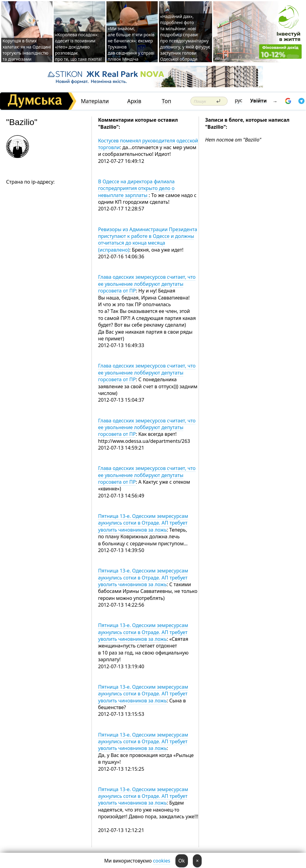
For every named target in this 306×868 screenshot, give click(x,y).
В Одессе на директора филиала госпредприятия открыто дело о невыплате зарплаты (136, 188)
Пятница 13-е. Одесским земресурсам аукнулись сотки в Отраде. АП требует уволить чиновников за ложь (143, 523)
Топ (166, 101)
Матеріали (95, 101)
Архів (134, 101)
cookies (162, 861)
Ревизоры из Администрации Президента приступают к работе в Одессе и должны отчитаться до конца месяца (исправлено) (148, 240)
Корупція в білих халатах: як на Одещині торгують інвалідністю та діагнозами (27, 50)
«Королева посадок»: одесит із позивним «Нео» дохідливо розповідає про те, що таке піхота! (78, 47)
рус (239, 100)
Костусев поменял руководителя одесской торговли (148, 144)
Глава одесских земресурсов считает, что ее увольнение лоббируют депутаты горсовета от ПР (147, 284)
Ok (182, 861)
